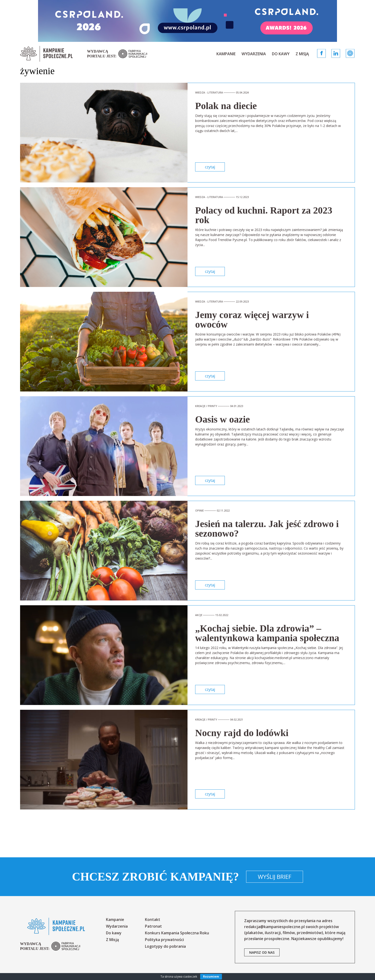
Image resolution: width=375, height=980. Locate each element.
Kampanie (226, 54)
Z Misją (302, 54)
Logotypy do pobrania (165, 946)
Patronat (153, 926)
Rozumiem (211, 977)
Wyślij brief (275, 877)
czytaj (210, 167)
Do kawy (281, 54)
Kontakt (153, 919)
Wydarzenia (254, 54)
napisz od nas (262, 952)
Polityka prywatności (164, 940)
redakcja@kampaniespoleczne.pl (274, 927)
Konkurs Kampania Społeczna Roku (177, 933)
